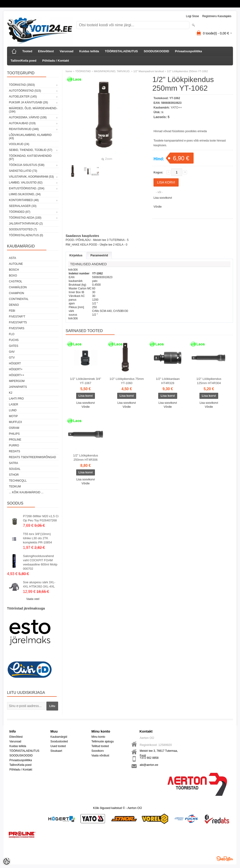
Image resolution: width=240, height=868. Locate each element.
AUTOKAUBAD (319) (22, 123)
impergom (17, 381)
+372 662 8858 (149, 758)
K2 (11, 393)
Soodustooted (59, 741)
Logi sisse (193, 16)
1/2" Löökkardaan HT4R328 (168, 381)
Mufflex (15, 422)
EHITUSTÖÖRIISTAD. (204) (27, 188)
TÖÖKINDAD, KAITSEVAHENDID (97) (30, 157)
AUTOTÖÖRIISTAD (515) (25, 91)
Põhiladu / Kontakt (56, 61)
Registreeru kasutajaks (217, 16)
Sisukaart (56, 751)
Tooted (27, 51)
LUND (13, 410)
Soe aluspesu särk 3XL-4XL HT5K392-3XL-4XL (39, 584)
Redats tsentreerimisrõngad (32, 457)
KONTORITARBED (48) (24, 200)
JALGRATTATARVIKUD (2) (26, 224)
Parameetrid (99, 255)
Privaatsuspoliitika (189, 51)
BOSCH (14, 270)
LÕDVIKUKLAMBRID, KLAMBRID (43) (30, 137)
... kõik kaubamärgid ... (26, 492)
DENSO (14, 305)
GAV (12, 352)
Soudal (15, 469)
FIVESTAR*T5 (18, 322)
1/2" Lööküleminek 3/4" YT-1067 (86, 381)
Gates (14, 346)
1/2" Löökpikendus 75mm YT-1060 (127, 381)
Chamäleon (18, 287)
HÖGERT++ (17, 375)
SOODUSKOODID (156, 51)
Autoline (16, 264)
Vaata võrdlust (100, 756)
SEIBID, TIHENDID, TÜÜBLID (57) (31, 150)
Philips (14, 434)
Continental (19, 299)
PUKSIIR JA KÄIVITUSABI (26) (28, 102)
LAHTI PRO (16, 399)
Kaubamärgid (59, 737)
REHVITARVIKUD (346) (24, 129)
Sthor (14, 475)
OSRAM (14, 428)
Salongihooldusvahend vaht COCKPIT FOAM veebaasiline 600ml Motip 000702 (40, 562)
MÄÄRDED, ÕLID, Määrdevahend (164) (33, 110)
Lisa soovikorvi (163, 198)
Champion (17, 293)
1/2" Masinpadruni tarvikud (149, 71)
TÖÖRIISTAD (83, 71)
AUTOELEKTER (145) (23, 97)
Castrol (16, 281)
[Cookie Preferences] (7, 861)
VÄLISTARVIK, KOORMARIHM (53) (31, 177)
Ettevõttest (46, 51)
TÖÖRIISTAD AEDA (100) (25, 218)
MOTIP (13, 416)
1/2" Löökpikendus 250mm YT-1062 (187, 71)
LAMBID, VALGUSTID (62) (26, 183)
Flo (12, 334)
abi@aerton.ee (149, 765)
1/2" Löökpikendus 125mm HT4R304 (209, 381)
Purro (14, 445)
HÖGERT (15, 363)
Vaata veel (33, 599)
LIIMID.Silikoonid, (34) (25, 194)
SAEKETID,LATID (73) (23, 171)
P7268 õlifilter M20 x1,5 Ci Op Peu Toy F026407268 (41, 518)
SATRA (13, 463)
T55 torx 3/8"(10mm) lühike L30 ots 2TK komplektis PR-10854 (37, 538)
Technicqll (18, 481)
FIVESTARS (17, 328)
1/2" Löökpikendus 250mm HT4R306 (86, 458)
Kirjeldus (76, 255)
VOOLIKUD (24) (19, 144)
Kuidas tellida (89, 51)
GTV (12, 358)
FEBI (12, 311)
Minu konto (98, 737)
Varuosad (67, 51)
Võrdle (158, 207)
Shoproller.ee (225, 859)
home (69, 71)
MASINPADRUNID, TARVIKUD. (112, 71)
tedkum (15, 486)
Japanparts (18, 387)
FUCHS (14, 340)
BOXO (13, 276)
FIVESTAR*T (17, 317)
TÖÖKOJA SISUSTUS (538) (27, 165)
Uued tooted (58, 746)
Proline (15, 440)
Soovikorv (98, 751)
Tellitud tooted (100, 746)
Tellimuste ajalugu (103, 741)
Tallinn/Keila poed (23, 61)
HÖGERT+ (16, 369)
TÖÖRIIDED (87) (20, 212)
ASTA (12, 258)
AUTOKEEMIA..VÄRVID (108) (28, 117)
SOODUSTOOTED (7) (23, 229)
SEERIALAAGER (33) (23, 206)
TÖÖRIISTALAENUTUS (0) (26, 235)
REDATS (15, 451)
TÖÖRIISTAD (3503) (22, 85)
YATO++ (176, 107)
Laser (13, 404)
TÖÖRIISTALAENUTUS (122, 51)
